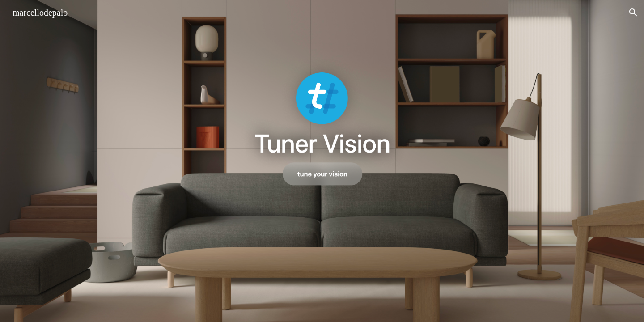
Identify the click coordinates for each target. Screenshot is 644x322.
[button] (633, 13)
